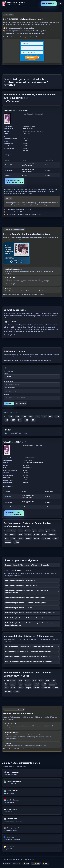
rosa (20, 535)
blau (20, 531)
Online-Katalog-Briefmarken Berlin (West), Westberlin (24, 618)
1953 (51, 416)
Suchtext (6, 394)
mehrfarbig (11, 531)
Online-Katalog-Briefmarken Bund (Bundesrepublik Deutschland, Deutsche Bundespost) (28, 624)
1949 (24, 416)
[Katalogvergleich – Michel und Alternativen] (32, 829)
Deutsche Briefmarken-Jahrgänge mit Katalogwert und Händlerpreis (30, 646)
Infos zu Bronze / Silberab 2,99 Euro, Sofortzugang (14, 181)
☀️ (45, 863)
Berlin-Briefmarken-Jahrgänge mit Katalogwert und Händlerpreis (29, 662)
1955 (6, 420)
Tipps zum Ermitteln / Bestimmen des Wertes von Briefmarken (28, 565)
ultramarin (46, 538)
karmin (37, 538)
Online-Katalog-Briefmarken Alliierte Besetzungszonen (25, 598)
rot (54, 531)
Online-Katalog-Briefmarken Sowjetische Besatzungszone (26, 603)
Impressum (6, 863)
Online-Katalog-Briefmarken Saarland (19, 608)
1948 (17, 416)
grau (41, 531)
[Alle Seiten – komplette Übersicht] (32, 848)
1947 (11, 416)
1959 (33, 420)
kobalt (13, 538)
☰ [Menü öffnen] (60, 4)
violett (37, 535)
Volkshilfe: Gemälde (12, 110)
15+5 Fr (24, 110)
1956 (13, 420)
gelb (34, 531)
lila (6, 535)
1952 (44, 416)
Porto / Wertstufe (9, 388)
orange (13, 535)
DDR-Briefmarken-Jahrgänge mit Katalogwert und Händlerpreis (28, 656)
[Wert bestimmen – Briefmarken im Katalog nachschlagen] (32, 773)
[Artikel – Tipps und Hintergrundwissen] (32, 820)
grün (48, 531)
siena (21, 538)
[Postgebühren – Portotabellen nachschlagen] (32, 810)
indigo (17, 542)
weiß (44, 535)
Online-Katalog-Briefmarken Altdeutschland (21, 585)
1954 (57, 416)
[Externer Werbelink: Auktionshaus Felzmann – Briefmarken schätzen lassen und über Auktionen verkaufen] (32, 253)
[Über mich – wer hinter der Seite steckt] (32, 838)
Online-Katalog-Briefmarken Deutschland (20, 580)
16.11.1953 (26, 133)
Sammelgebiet (8, 381)
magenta (8, 542)
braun (27, 531)
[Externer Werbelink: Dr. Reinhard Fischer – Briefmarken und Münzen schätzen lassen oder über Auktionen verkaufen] (32, 281)
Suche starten (9, 403)
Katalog (6, 373)
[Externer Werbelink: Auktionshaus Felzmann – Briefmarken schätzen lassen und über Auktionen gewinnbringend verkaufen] (32, 271)
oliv (6, 538)
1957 (20, 420)
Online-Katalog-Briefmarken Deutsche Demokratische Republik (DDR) (30, 613)
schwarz (28, 535)
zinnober (52, 535)
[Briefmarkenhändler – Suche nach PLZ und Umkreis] (32, 783)
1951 (37, 416)
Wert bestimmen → (49, 4)
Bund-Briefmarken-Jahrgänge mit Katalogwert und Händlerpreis (28, 651)
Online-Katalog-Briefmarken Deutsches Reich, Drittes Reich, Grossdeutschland (27, 591)
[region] (32, 168)
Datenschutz (17, 863)
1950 (31, 416)
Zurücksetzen (21, 403)
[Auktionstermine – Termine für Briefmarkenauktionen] (32, 801)
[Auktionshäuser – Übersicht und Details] (32, 792)
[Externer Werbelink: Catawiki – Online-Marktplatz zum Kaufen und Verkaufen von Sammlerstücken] (32, 290)
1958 (26, 420)
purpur (28, 538)
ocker (56, 538)
